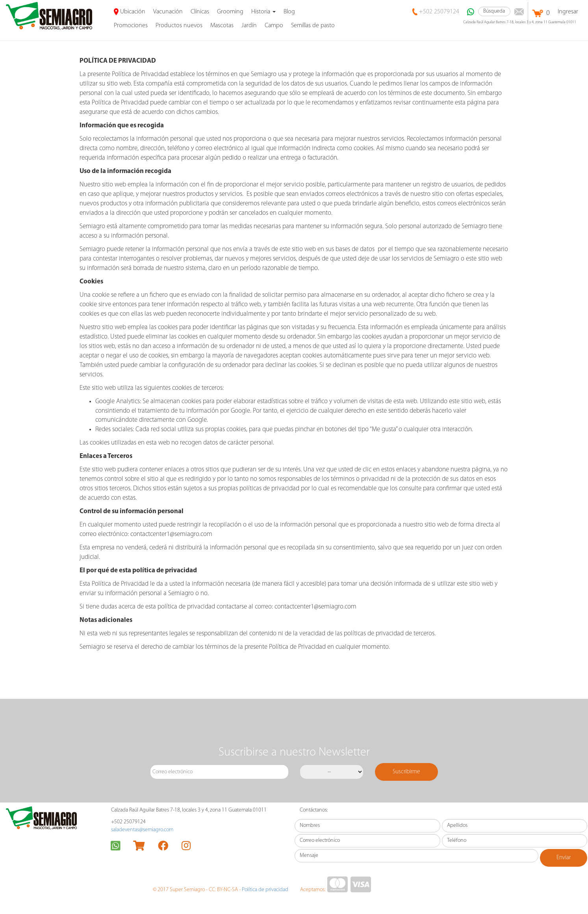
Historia (263, 12)
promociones (131, 26)
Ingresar (568, 12)
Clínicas (200, 12)
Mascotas (222, 26)
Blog (289, 12)
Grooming (230, 12)
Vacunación (168, 12)
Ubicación (130, 12)
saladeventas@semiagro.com (142, 830)
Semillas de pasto (313, 26)
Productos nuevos (179, 26)
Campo (274, 26)
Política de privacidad (265, 890)
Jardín (249, 26)
